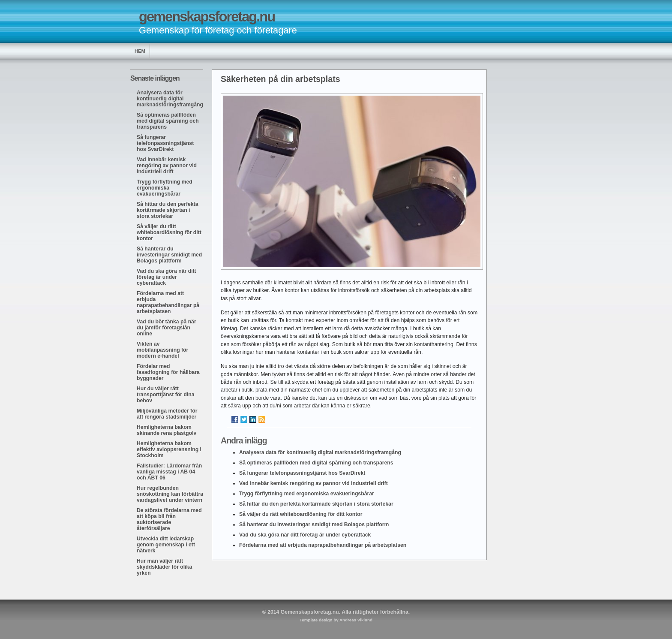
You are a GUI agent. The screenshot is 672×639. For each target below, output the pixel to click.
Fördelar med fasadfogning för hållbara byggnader (168, 372)
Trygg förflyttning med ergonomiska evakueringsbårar (165, 188)
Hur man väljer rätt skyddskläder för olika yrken (164, 567)
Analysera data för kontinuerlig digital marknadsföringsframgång (170, 99)
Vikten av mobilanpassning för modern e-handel (162, 350)
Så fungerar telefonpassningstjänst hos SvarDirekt (165, 143)
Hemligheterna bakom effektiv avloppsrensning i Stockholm (169, 449)
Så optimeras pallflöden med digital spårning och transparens (168, 121)
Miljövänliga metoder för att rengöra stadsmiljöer (167, 414)
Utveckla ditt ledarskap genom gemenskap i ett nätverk (166, 545)
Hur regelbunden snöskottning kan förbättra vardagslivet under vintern (170, 494)
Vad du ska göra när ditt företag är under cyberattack (166, 277)
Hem (140, 51)
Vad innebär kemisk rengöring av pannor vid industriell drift (167, 166)
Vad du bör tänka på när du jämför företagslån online (166, 328)
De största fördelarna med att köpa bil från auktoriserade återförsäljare (169, 519)
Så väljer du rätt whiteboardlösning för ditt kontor (169, 232)
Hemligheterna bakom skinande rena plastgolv (166, 430)
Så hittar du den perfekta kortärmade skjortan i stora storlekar (167, 210)
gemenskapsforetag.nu (207, 17)
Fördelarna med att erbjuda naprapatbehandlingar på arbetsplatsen (168, 302)
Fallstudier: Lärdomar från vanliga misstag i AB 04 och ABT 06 (169, 472)
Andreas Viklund (356, 620)
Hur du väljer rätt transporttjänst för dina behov (166, 395)
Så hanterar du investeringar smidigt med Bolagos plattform (169, 255)
